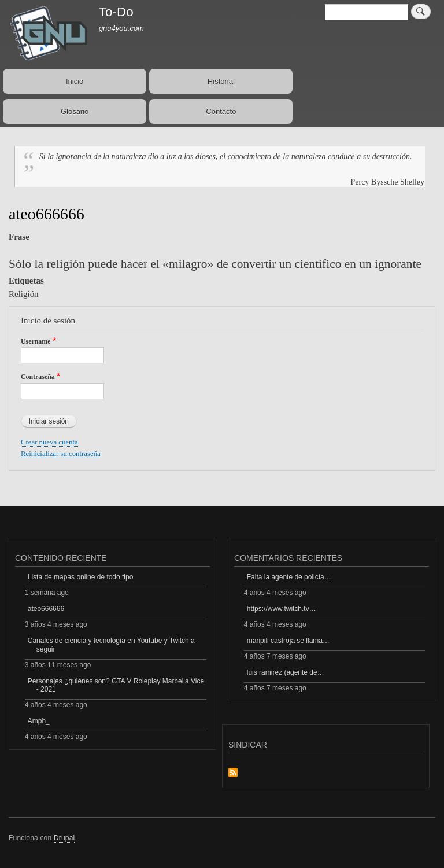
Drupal (64, 838)
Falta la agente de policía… (289, 577)
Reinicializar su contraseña (61, 454)
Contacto (221, 111)
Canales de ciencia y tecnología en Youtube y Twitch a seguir (111, 645)
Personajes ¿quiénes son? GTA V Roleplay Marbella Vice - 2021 (116, 685)
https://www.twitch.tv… (282, 609)
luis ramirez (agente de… (286, 672)
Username (36, 341)
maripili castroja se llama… (288, 641)
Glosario (75, 111)
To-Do (116, 12)
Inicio (75, 81)
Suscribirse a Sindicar (233, 773)
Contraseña (38, 377)
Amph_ (39, 721)
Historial (221, 81)
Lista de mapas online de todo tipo (81, 577)
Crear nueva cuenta (49, 442)
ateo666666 (46, 609)
